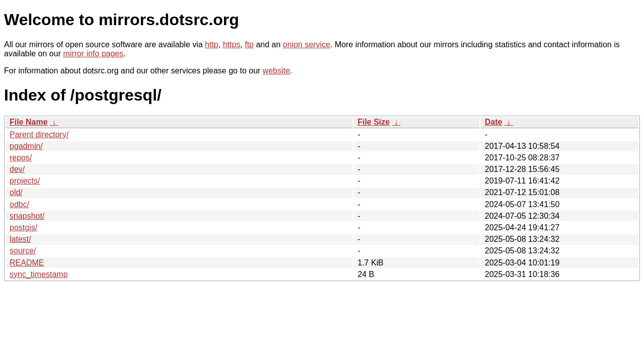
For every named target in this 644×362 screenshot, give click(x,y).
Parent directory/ (39, 134)
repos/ (21, 158)
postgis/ (23, 228)
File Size (374, 122)
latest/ (20, 239)
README (27, 263)
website (276, 71)
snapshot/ (27, 216)
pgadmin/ (26, 146)
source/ (23, 251)
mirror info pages (93, 54)
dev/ (17, 169)
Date (493, 122)
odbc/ (19, 204)
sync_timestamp (39, 274)
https (232, 44)
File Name (29, 122)
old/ (16, 192)
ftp (249, 44)
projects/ (25, 181)
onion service (306, 44)
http (212, 44)
